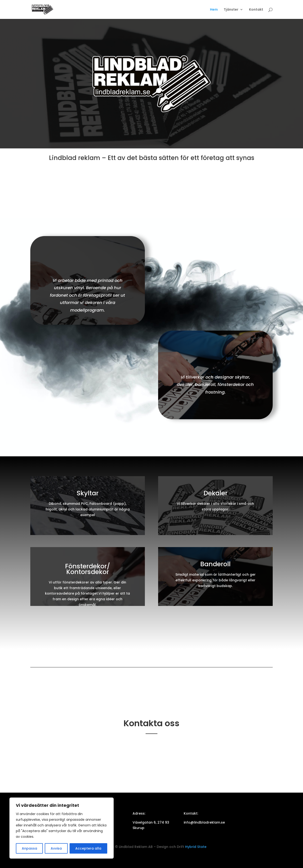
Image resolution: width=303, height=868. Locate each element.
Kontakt (256, 10)
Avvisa (56, 848)
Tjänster (231, 10)
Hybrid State (195, 847)
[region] (62, 828)
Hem (214, 10)
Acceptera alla (88, 848)
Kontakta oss (152, 175)
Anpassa (29, 848)
